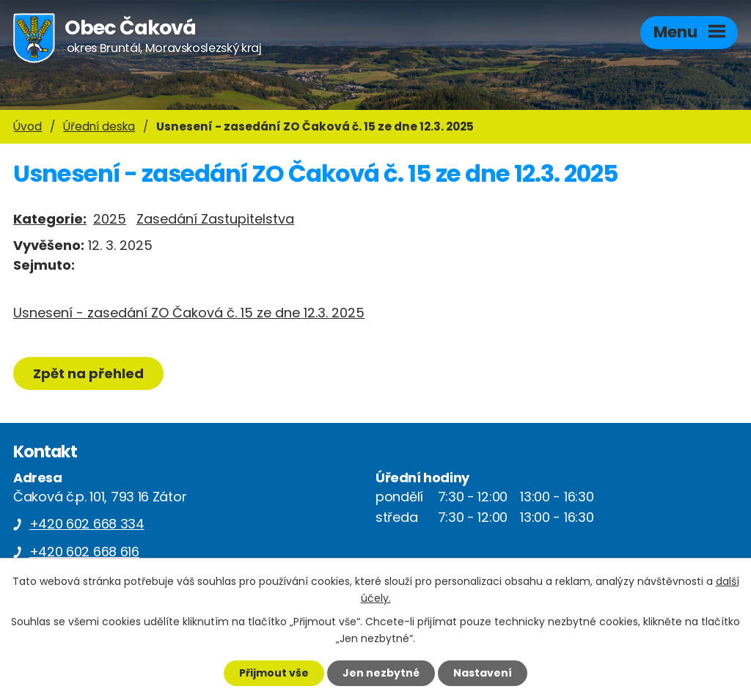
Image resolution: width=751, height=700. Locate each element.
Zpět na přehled (88, 373)
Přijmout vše (274, 673)
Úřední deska (99, 126)
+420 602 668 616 (84, 552)
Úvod (28, 126)
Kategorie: (50, 219)
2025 (110, 219)
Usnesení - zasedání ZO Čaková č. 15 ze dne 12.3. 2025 (189, 313)
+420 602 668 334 (87, 524)
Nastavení (483, 673)
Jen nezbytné (381, 673)
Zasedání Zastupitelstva (215, 219)
